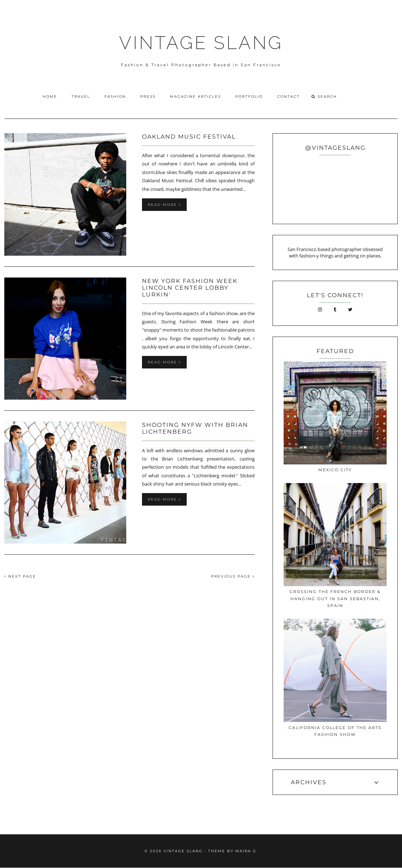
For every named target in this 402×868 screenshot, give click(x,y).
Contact (288, 97)
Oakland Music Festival (189, 137)
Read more (164, 205)
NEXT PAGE (20, 576)
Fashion (115, 97)
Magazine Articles (195, 97)
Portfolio (249, 97)
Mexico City (335, 470)
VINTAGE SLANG (201, 43)
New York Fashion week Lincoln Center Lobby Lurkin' (190, 288)
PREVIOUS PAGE (233, 576)
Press (148, 97)
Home (50, 97)
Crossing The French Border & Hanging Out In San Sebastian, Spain (335, 599)
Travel (81, 97)
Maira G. (247, 851)
